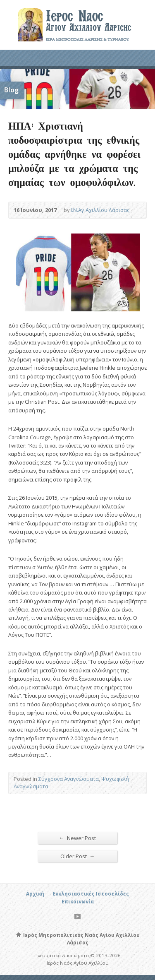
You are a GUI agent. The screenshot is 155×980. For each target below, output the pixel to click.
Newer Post (78, 838)
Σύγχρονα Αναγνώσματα (69, 779)
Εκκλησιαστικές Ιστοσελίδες (91, 894)
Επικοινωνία (78, 902)
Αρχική (35, 894)
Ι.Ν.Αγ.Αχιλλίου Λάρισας (100, 210)
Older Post (78, 856)
